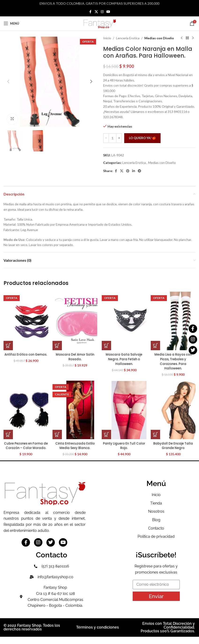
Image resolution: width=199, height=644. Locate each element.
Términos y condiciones (98, 635)
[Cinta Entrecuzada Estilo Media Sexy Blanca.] (75, 412)
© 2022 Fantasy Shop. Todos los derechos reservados (32, 635)
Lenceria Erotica (128, 38)
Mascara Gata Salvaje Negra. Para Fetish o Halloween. (124, 359)
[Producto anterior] (181, 38)
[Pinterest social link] (128, 171)
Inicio (107, 38)
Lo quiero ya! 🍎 (142, 138)
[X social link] (96, 12)
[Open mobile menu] (11, 23)
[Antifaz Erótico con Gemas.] (25, 321)
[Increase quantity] (119, 138)
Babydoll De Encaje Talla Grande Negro (174, 448)
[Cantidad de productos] (113, 138)
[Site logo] (100, 23)
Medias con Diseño (159, 38)
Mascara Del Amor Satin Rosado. (75, 357)
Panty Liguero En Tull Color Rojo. (124, 448)
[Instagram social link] (102, 12)
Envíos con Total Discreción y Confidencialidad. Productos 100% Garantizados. (168, 635)
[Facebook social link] (90, 12)
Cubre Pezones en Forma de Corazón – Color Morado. (25, 451)
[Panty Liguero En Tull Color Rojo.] (124, 412)
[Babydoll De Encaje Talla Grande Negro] (174, 412)
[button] (8, 81)
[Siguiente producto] (193, 38)
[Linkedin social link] (134, 171)
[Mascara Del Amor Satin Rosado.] (75, 321)
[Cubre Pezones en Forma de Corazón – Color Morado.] (25, 412)
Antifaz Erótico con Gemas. (25, 357)
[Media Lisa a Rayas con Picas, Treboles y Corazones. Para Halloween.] (174, 321)
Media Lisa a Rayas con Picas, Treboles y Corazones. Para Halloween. (174, 361)
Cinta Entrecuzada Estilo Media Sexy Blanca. (75, 448)
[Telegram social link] (139, 171)
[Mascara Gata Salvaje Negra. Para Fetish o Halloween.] (124, 321)
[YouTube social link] (108, 12)
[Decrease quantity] (106, 138)
